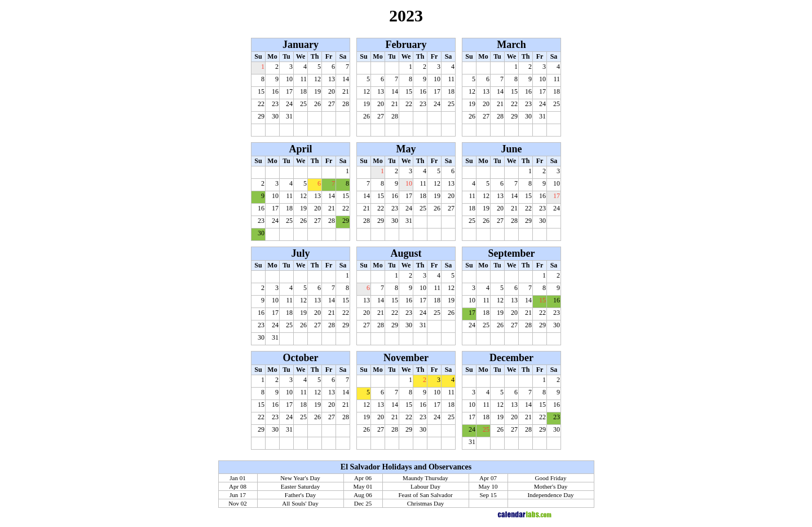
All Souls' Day (300, 503)
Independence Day (550, 495)
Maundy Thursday (425, 478)
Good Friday (551, 478)
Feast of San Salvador (425, 495)
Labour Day (425, 486)
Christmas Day (426, 503)
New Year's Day (300, 478)
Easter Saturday (300, 486)
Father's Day (300, 495)
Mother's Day (551, 486)
